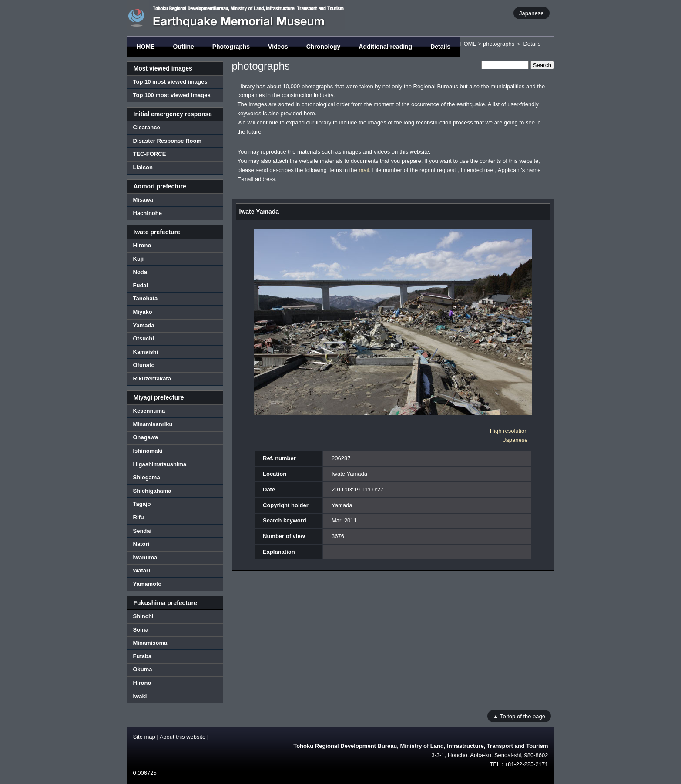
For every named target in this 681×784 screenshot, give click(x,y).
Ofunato (144, 365)
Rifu (139, 517)
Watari (142, 570)
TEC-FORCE (150, 154)
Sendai (143, 531)
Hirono (142, 245)
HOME (146, 47)
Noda (140, 272)
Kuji (139, 259)
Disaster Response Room (168, 141)
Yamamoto (148, 584)
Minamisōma (150, 643)
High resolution (509, 431)
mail (364, 170)
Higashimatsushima (160, 464)
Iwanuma (145, 557)
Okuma (143, 669)
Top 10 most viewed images (170, 82)
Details (440, 47)
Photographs (231, 47)
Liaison (143, 167)
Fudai (141, 285)
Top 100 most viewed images (172, 95)
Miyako (143, 312)
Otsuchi (144, 338)
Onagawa (146, 437)
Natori (141, 544)
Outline (184, 47)
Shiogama (147, 477)
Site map (144, 737)
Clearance (147, 127)
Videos (278, 47)
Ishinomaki (148, 451)
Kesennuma (149, 411)
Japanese (531, 13)
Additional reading (385, 47)
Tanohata (146, 298)
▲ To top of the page (519, 716)
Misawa (143, 200)
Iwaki (140, 696)
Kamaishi (146, 352)
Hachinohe (148, 213)
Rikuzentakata (152, 379)
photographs (499, 44)
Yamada (144, 325)
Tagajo (142, 504)
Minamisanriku (153, 424)
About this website (183, 737)
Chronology (324, 47)
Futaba (143, 656)
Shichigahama (152, 491)
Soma (141, 630)
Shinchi (143, 616)
